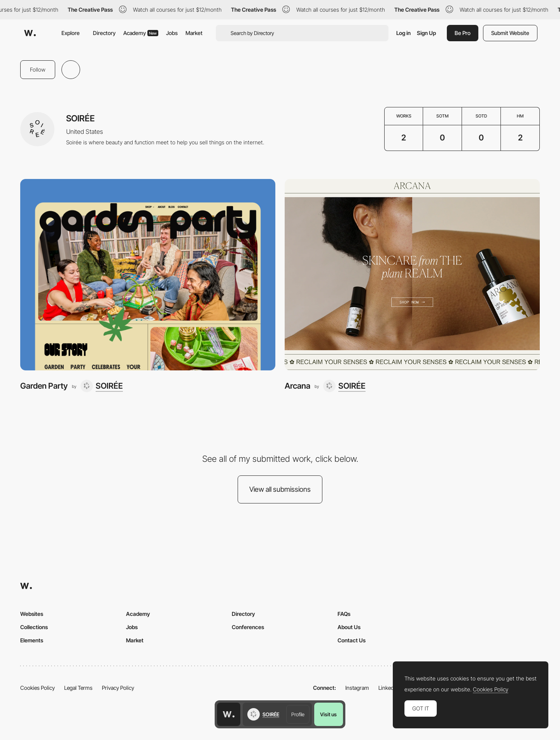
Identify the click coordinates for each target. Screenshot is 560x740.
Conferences (248, 627)
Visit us (328, 714)
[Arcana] (412, 275)
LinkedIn (388, 688)
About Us (349, 627)
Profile (298, 714)
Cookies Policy (38, 688)
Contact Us (352, 640)
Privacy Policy (118, 688)
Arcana (297, 386)
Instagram (357, 688)
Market (194, 33)
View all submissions (280, 489)
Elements (32, 640)
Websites (32, 614)
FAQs (344, 614)
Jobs (172, 33)
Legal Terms (78, 688)
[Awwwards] (30, 33)
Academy (141, 33)
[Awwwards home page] (229, 714)
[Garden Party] (148, 275)
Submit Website (510, 33)
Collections (34, 627)
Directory (104, 33)
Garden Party (44, 386)
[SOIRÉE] (102, 386)
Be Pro (463, 33)
